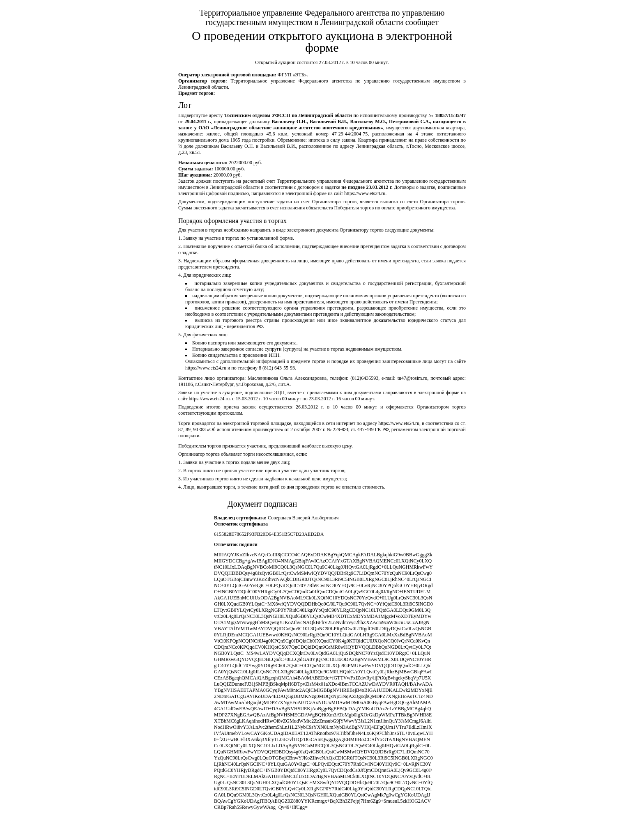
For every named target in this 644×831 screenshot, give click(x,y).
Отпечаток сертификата (241, 524)
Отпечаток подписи (236, 544)
